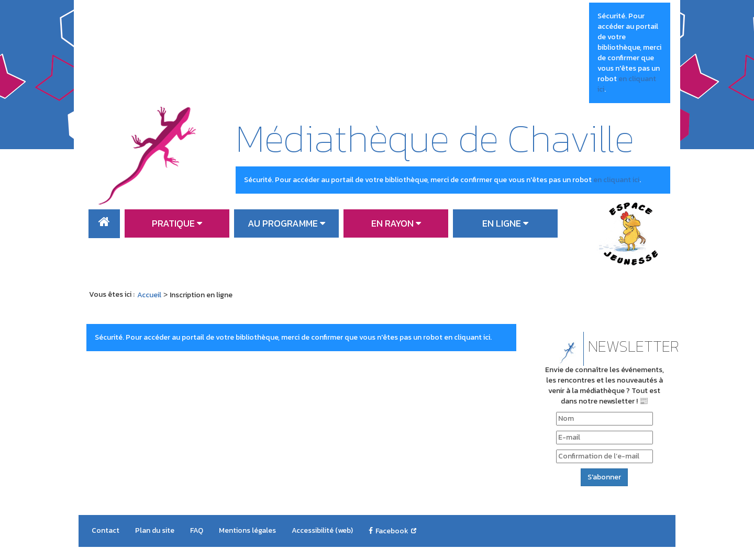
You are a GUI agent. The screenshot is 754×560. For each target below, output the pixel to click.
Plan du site (155, 530)
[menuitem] (104, 224)
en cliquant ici (627, 84)
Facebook (392, 531)
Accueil (104, 224)
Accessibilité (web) (322, 530)
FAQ (197, 530)
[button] (177, 223)
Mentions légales (247, 530)
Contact (106, 530)
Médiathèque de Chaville (435, 138)
